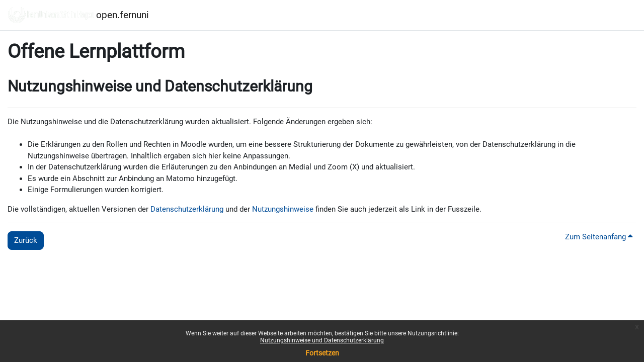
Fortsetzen (322, 353)
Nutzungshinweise (283, 209)
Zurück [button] (26, 240)
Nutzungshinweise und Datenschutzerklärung (322, 340)
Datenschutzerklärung (187, 209)
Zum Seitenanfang (599, 237)
